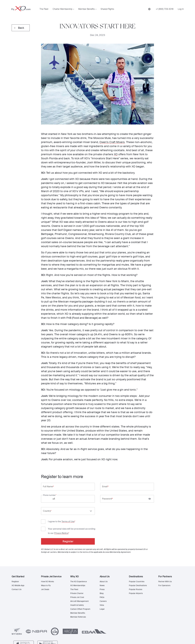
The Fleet (44, 9)
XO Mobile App (18, 556)
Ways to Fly (46, 556)
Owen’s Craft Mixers (112, 142)
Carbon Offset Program (80, 579)
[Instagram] (171, 635)
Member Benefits (86, 9)
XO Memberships (78, 556)
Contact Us (17, 560)
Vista (102, 575)
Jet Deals (45, 560)
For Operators (164, 556)
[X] (177, 635)
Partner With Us (165, 552)
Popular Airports (136, 563)
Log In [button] (181, 9)
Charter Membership (62, 9)
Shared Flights (107, 9)
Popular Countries (137, 552)
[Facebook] (166, 635)
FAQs (102, 567)
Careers (103, 571)
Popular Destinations (138, 556)
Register (15, 552)
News (102, 556)
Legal (102, 579)
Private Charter (77, 563)
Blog (102, 563)
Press (102, 560)
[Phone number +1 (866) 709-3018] (165, 9)
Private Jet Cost (77, 567)
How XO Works (47, 552)
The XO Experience (79, 552)
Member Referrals (78, 587)
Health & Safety (77, 575)
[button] (24, 547)
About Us (104, 552)
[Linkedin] (182, 635)
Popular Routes (136, 560)
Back (19, 28)
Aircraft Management (79, 571)
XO (116, 154)
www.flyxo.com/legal (127, 633)
